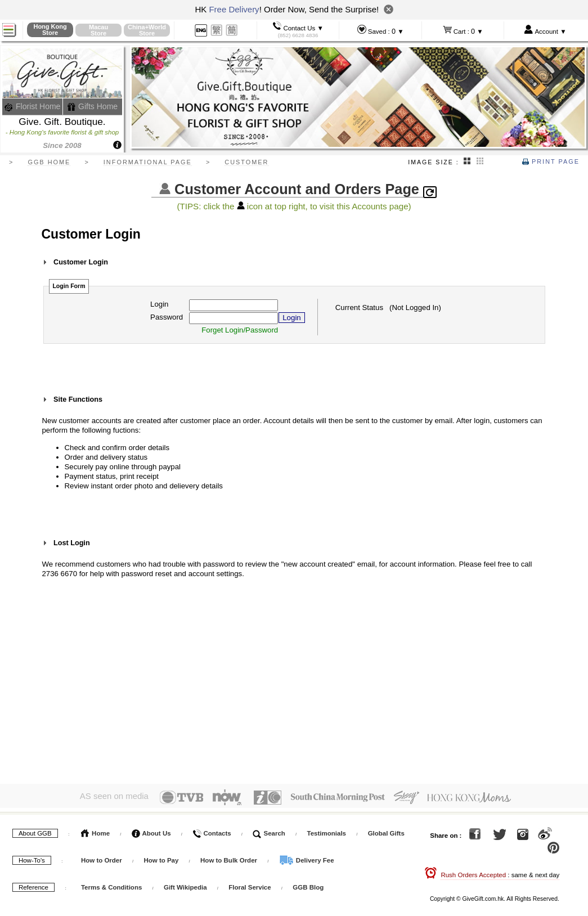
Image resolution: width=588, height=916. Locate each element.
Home (95, 830)
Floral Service (250, 884)
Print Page (551, 161)
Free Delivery (234, 9)
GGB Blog (308, 884)
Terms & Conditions (111, 884)
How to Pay (162, 857)
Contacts (212, 830)
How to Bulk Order (230, 857)
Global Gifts (386, 830)
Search (269, 830)
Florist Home (32, 106)
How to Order (102, 857)
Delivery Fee (307, 857)
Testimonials (327, 830)
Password (167, 317)
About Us (151, 830)
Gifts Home (92, 106)
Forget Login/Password (240, 330)
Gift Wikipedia (185, 884)
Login (159, 304)
